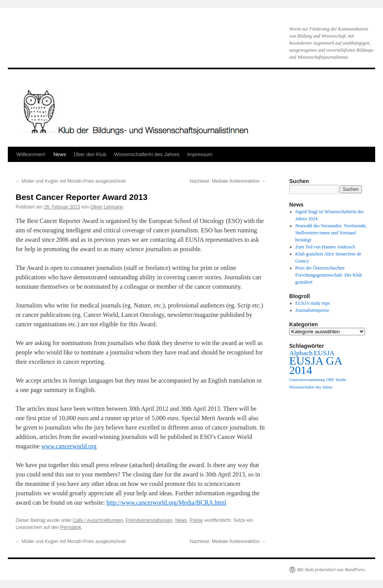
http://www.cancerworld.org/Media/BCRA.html (166, 503)
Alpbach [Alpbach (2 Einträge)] (301, 353)
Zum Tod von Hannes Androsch (325, 247)
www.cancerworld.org (69, 446)
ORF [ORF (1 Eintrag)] (330, 380)
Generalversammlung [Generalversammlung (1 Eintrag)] (307, 380)
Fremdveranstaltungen (149, 520)
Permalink (71, 527)
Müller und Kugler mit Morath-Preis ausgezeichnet (71, 181)
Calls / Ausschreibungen (98, 520)
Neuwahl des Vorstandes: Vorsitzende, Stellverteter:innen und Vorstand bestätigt (331, 233)
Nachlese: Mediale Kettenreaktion (228, 181)
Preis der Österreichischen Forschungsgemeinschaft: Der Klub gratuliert (329, 275)
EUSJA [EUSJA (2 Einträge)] (324, 353)
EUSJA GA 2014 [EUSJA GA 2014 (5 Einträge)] (315, 365)
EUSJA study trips (313, 303)
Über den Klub (90, 154)
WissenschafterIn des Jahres (147, 154)
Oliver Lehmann (107, 207)
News (60, 154)
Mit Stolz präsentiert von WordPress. (331, 570)
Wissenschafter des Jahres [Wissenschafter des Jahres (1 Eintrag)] (311, 387)
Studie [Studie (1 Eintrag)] (341, 380)
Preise (196, 520)
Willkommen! (31, 154)
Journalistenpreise (312, 310)
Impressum (200, 154)
